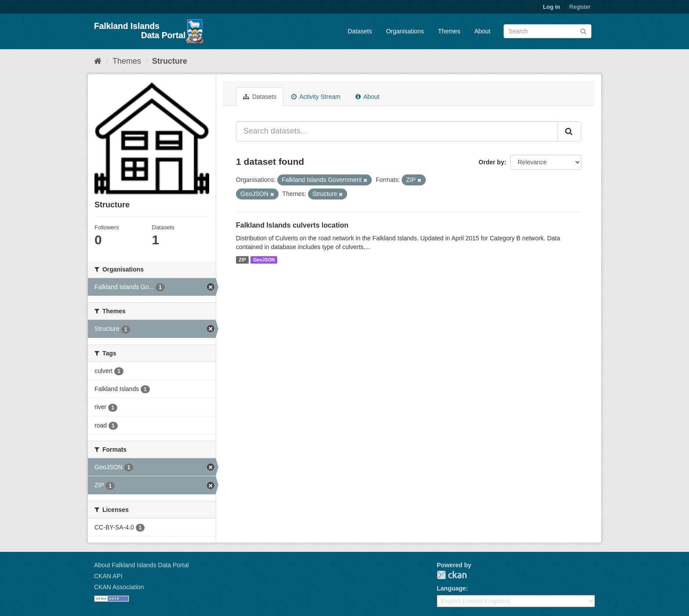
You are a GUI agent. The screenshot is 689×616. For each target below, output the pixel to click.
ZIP (242, 260)
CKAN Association (119, 587)
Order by (491, 162)
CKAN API (108, 576)
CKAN (452, 575)
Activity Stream (316, 97)
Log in (552, 7)
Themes (449, 31)
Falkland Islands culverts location (292, 225)
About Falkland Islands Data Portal (141, 565)
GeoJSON (264, 260)
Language (451, 588)
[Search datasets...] (397, 131)
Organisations (405, 31)
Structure (170, 61)
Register (580, 7)
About (482, 31)
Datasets (360, 31)
